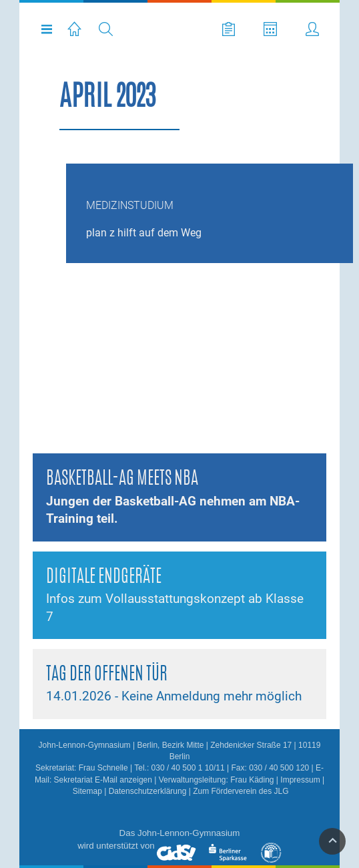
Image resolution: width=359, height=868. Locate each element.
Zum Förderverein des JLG (241, 791)
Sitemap (87, 791)
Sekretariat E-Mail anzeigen (103, 780)
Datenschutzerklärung (148, 791)
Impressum (300, 780)
